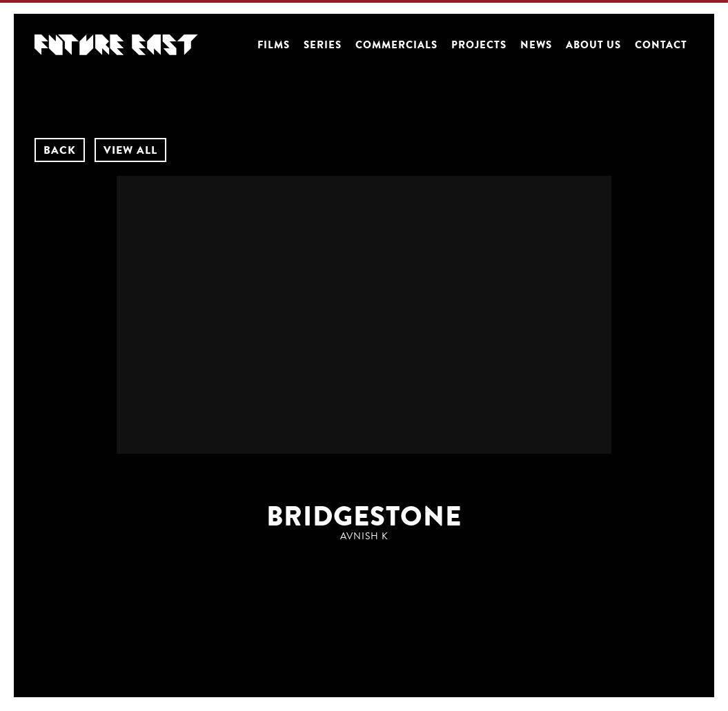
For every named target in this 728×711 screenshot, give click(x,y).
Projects (479, 45)
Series (323, 45)
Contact (661, 45)
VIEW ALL (130, 150)
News (536, 45)
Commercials (396, 45)
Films (274, 45)
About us (593, 45)
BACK (60, 150)
